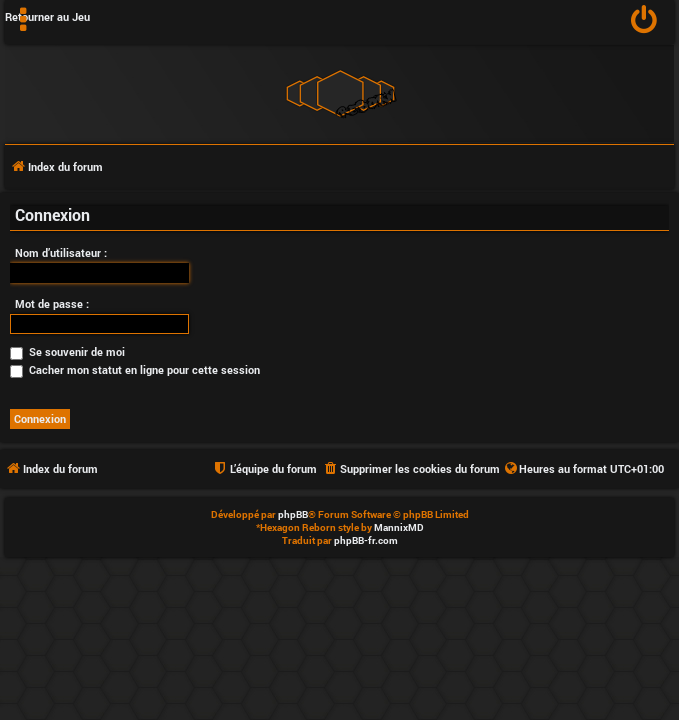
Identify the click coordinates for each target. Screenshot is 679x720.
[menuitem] (644, 22)
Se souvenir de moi (67, 351)
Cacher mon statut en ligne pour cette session (135, 369)
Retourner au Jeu (47, 16)
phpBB (293, 514)
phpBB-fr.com (366, 540)
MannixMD (399, 527)
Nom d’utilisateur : (61, 252)
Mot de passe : (52, 303)
